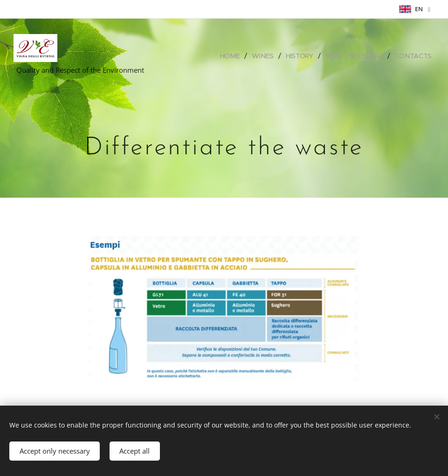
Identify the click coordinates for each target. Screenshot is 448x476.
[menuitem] (231, 56)
